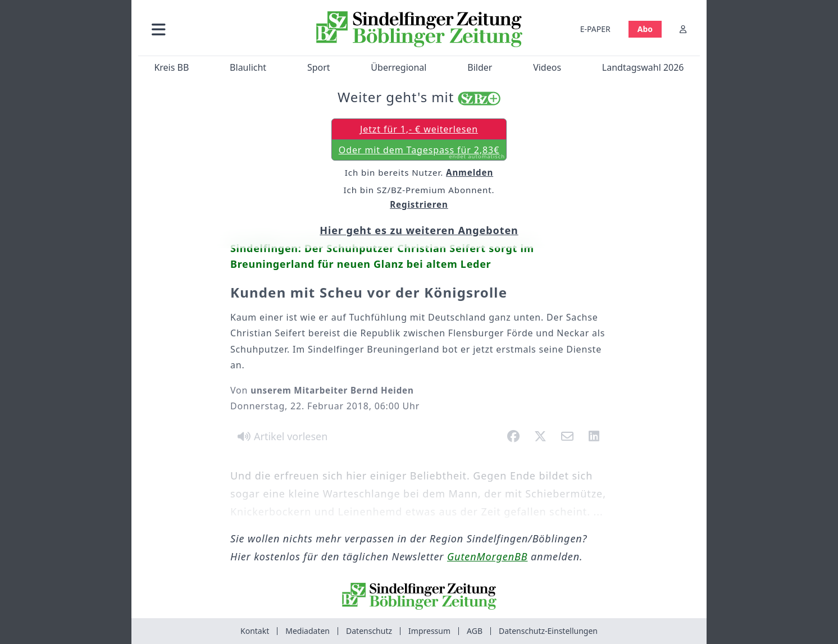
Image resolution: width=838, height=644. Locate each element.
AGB (475, 631)
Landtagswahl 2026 (643, 67)
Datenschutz (369, 631)
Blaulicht (248, 67)
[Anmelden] (683, 29)
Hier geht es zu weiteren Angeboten (419, 230)
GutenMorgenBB (487, 556)
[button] (218, 29)
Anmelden (470, 172)
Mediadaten (308, 631)
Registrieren (419, 204)
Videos (547, 67)
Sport (319, 67)
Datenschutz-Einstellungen (548, 631)
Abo (645, 29)
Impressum (429, 631)
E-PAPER (595, 29)
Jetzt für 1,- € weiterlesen (419, 129)
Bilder (480, 67)
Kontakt (255, 631)
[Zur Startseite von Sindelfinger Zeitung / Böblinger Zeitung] (419, 29)
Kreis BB (171, 67)
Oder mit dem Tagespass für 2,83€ (422, 152)
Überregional (398, 67)
